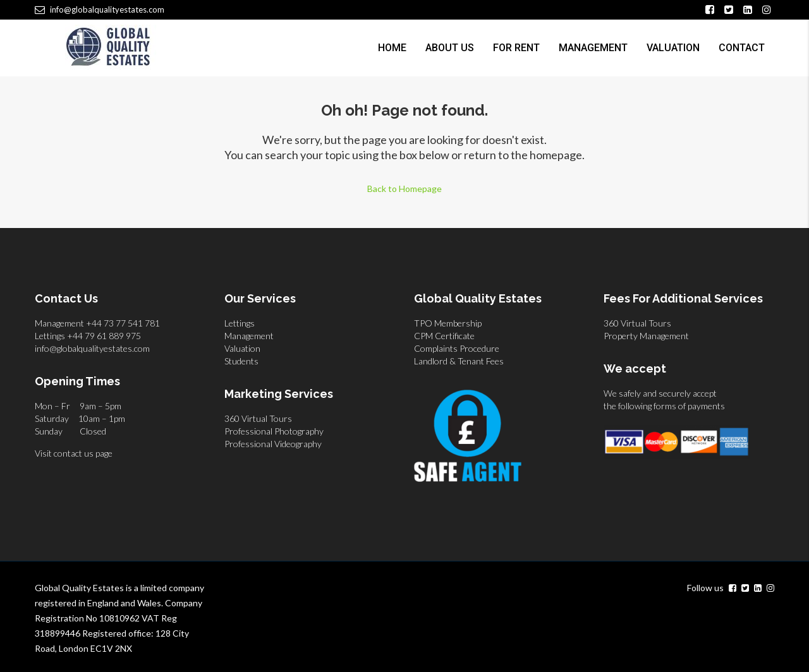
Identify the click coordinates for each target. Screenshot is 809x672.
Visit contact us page (74, 453)
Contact (742, 48)
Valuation (673, 48)
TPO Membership (448, 323)
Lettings (240, 323)
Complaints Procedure (457, 348)
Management (593, 48)
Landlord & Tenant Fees (459, 361)
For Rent (516, 48)
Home (392, 48)
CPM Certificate (444, 336)
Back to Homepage (404, 189)
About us (450, 48)
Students (241, 361)
